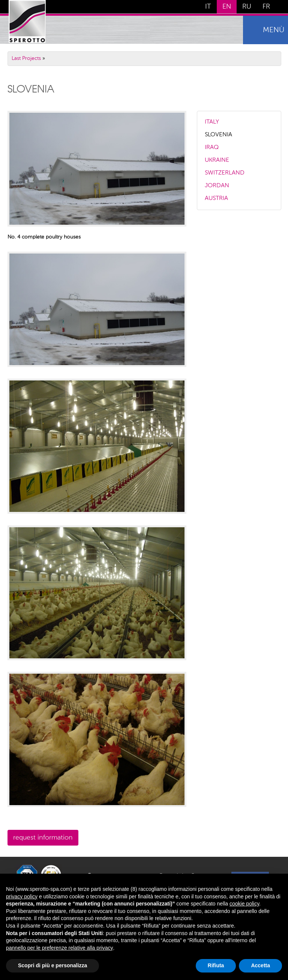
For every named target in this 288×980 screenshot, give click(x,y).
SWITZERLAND (225, 173)
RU (247, 7)
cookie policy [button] (244, 904)
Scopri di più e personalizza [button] (52, 965)
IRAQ (212, 148)
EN (227, 7)
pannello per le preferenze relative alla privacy (60, 948)
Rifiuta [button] (216, 965)
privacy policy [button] (22, 896)
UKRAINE (217, 160)
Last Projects (26, 58)
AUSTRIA (216, 198)
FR (266, 7)
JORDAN (217, 186)
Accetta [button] (260, 965)
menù (274, 30)
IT (208, 7)
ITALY (212, 122)
